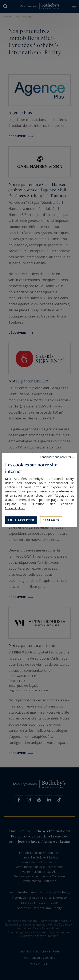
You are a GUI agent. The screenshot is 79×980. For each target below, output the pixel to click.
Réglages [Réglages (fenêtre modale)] (51, 520)
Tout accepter (21, 520)
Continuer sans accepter (56, 457)
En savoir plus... (15, 508)
